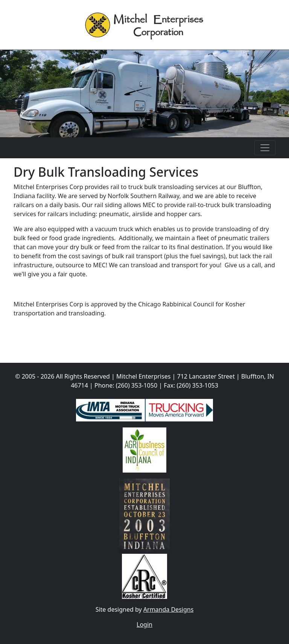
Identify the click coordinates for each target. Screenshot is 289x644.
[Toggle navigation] (265, 148)
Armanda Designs (169, 609)
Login (144, 624)
